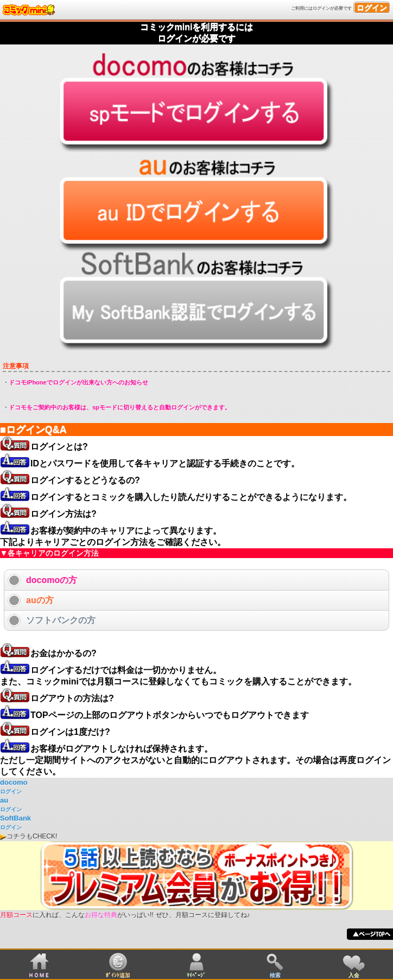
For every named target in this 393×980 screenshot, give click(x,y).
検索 (275, 975)
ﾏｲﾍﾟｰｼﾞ (196, 975)
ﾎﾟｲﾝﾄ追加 (118, 975)
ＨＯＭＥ (39, 975)
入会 (354, 975)
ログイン (372, 8)
